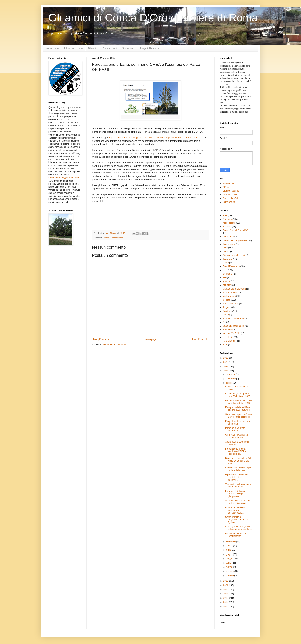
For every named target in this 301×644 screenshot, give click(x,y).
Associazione (117, 238)
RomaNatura (229, 202)
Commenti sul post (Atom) (114, 345)
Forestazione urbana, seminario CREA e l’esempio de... (236, 451)
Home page (52, 48)
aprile (229, 563)
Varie (225, 345)
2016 (226, 606)
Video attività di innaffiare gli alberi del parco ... (239, 485)
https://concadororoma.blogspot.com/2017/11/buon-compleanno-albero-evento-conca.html (156, 137)
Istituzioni (227, 285)
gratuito (226, 281)
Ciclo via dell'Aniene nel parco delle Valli (237, 436)
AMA (225, 215)
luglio (229, 550)
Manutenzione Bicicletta (234, 289)
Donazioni (227, 259)
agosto (229, 546)
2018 (226, 598)
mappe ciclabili (230, 292)
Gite (225, 278)
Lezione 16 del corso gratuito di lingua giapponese (235, 494)
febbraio (230, 571)
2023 (226, 371)
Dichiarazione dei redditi (234, 255)
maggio (230, 558)
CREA (226, 187)
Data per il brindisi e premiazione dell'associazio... (235, 510)
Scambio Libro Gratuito (234, 319)
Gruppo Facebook (231, 191)
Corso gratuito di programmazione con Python (237, 520)
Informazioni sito (73, 48)
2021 (226, 585)
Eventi (226, 263)
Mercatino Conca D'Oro (234, 195)
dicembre (231, 374)
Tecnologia (228, 337)
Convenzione (229, 244)
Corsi (225, 248)
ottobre (230, 383)
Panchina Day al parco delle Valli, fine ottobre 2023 (239, 402)
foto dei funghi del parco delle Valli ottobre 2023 (238, 395)
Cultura (226, 252)
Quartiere (227, 311)
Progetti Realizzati (150, 48)
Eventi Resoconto (231, 266)
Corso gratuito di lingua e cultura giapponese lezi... (239, 528)
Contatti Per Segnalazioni (235, 240)
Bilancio (93, 48)
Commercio (228, 237)
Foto (225, 270)
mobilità (226, 300)
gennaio (230, 576)
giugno (229, 554)
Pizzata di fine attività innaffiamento (236, 535)
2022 (226, 581)
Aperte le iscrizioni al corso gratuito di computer (238, 502)
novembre (231, 379)
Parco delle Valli (230, 198)
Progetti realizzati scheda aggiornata (238, 423)
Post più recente (101, 339)
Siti (224, 322)
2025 (226, 362)
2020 (226, 589)
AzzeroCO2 (228, 184)
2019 (226, 594)
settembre (231, 541)
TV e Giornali (229, 341)
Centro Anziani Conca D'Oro (236, 230)
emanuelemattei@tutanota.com (64, 178)
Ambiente (106, 238)
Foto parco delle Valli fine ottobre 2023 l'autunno (238, 409)
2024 (226, 367)
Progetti (226, 307)
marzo (229, 567)
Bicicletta (227, 227)
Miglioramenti (229, 296)
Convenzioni (110, 48)
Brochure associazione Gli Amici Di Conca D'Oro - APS (238, 461)
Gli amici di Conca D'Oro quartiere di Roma (153, 18)
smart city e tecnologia (233, 326)
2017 (226, 602)
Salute (226, 315)
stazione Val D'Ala (231, 333)
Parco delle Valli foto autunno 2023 (235, 429)
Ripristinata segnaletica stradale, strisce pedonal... (237, 477)
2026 (226, 358)
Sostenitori (128, 48)
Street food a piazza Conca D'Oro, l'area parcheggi (239, 416)
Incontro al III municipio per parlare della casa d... (238, 469)
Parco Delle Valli (230, 304)
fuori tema (227, 274)
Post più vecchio (200, 339)
